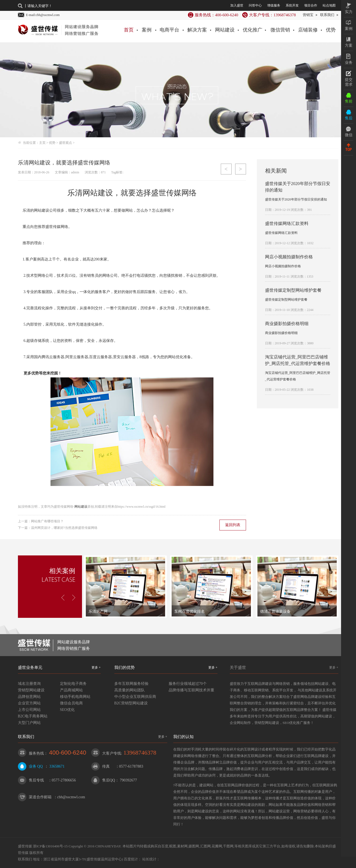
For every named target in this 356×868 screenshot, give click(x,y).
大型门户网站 (29, 723)
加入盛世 (237, 5)
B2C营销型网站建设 (131, 703)
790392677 (128, 780)
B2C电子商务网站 (33, 716)
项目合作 (311, 5)
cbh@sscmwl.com (71, 797)
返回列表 (233, 525)
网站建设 (225, 30)
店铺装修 (308, 30)
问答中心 (255, 5)
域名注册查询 (29, 684)
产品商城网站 (71, 690)
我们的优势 (125, 667)
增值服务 (274, 5)
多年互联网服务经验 (131, 684)
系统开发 (292, 5)
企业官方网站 (29, 703)
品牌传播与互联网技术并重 (191, 690)
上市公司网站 (29, 710)
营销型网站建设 (31, 690)
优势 (331, 30)
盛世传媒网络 (174, 193)
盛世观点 (65, 143)
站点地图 (329, 5)
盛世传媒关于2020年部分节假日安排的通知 (296, 199)
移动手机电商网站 (75, 697)
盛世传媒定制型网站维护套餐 (293, 290)
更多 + (96, 667)
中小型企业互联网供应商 (135, 697)
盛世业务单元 (30, 667)
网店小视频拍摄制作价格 (289, 257)
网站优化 (176, 357)
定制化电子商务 (73, 684)
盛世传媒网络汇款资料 (287, 223)
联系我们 (327, 15)
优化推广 (253, 30)
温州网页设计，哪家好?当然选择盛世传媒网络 (64, 528)
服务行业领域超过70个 (188, 684)
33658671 (57, 766)
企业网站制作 (240, 723)
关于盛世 (238, 667)
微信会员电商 (71, 703)
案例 (147, 30)
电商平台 (169, 30)
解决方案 (197, 30)
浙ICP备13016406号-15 (50, 846)
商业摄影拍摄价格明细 (287, 324)
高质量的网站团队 (130, 690)
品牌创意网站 (29, 697)
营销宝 (308, 15)
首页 (129, 30)
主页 (42, 143)
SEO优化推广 (293, 723)
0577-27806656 (64, 780)
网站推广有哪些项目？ (47, 521)
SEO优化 (67, 710)
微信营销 (280, 30)
